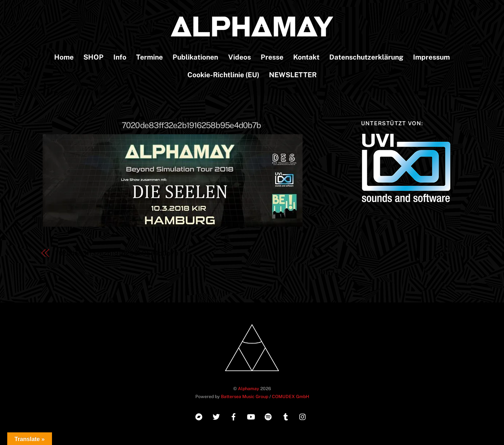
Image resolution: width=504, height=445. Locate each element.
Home (64, 57)
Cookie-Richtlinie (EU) (223, 75)
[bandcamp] (199, 416)
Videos (240, 57)
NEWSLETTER (293, 75)
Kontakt (306, 57)
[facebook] (234, 416)
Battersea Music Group (245, 396)
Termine (149, 57)
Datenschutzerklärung (366, 57)
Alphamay (249, 389)
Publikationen (195, 57)
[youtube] (251, 416)
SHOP (94, 57)
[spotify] (268, 416)
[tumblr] (286, 416)
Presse (272, 57)
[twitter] (216, 416)
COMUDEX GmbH (290, 396)
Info (120, 57)
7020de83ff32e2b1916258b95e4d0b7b (191, 125)
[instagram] (303, 416)
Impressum (431, 57)
